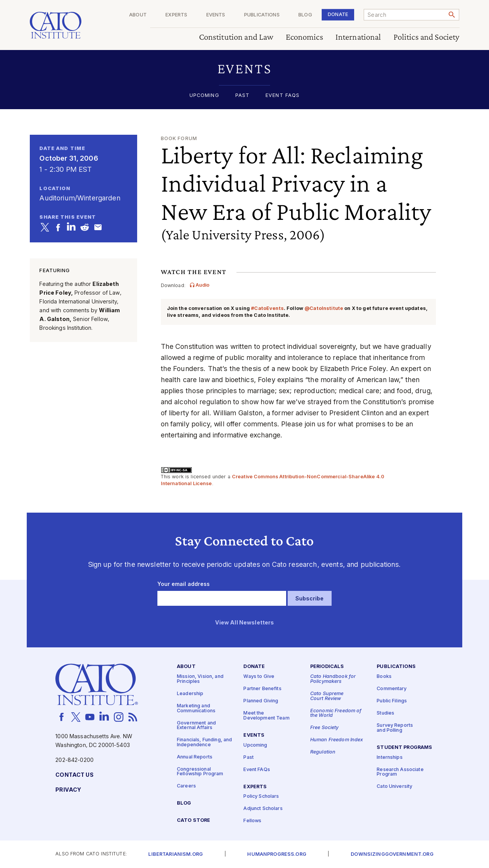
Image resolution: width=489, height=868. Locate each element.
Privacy (68, 790)
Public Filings (392, 701)
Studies (385, 714)
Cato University (394, 787)
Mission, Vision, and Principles (200, 679)
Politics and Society (427, 37)
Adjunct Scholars (263, 809)
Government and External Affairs (196, 726)
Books (384, 677)
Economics (304, 37)
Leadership (190, 694)
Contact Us (74, 775)
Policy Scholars (261, 797)
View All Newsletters (245, 623)
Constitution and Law (236, 37)
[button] (245, 69)
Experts (176, 15)
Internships (390, 757)
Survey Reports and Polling (395, 728)
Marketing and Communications (196, 708)
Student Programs (404, 748)
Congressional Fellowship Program (200, 772)
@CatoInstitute (324, 308)
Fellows (252, 821)
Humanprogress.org (277, 854)
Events (216, 15)
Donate (338, 14)
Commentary (392, 689)
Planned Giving (261, 701)
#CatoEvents (267, 308)
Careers (186, 787)
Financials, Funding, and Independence (204, 743)
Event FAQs (283, 96)
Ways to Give (259, 677)
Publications (262, 15)
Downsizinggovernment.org (392, 854)
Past (243, 96)
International (358, 37)
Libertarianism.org (176, 854)
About (138, 15)
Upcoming (204, 96)
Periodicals (327, 667)
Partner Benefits (262, 689)
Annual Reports (195, 757)
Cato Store (193, 821)
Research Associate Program (400, 772)
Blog (305, 15)
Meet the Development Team (266, 716)
